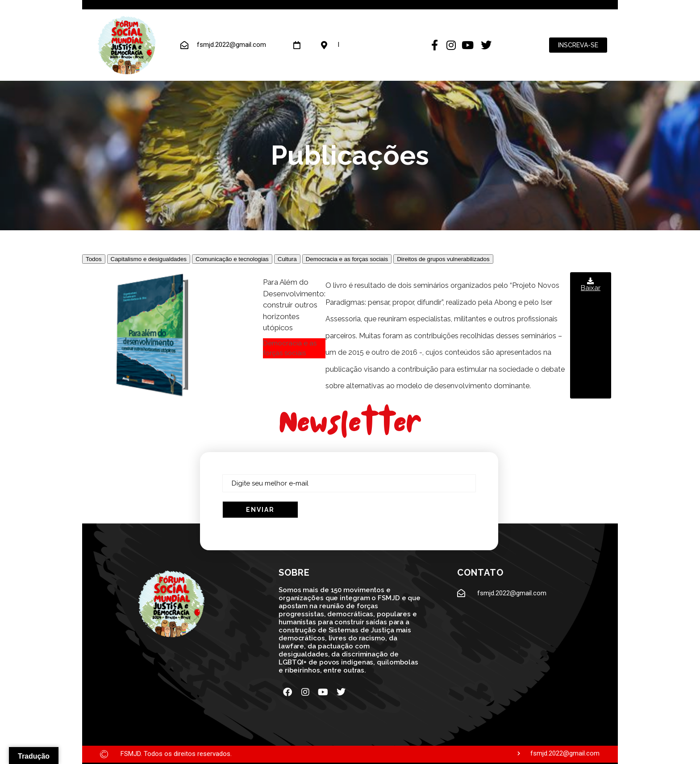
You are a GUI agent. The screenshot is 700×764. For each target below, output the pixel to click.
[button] (591, 335)
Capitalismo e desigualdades (149, 259)
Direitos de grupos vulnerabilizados (443, 259)
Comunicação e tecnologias (232, 259)
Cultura (287, 259)
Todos (94, 259)
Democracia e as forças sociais (347, 259)
